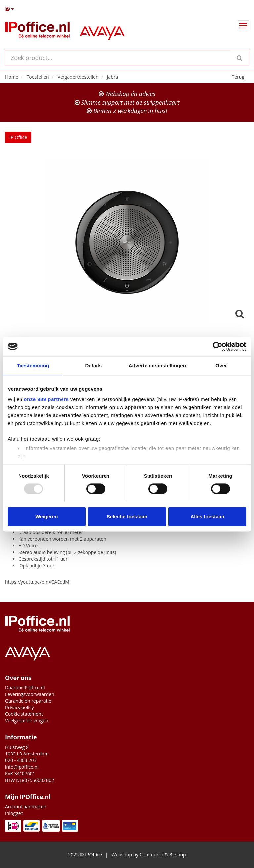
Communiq (151, 855)
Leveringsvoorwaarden (30, 694)
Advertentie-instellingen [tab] (157, 365)
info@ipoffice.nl (22, 767)
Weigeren (46, 516)
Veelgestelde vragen (27, 721)
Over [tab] (221, 365)
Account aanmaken (26, 807)
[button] (127, 9)
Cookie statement (24, 714)
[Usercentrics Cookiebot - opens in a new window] (217, 346)
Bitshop (178, 855)
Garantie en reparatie (28, 701)
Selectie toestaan (127, 516)
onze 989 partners (46, 399)
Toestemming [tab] (33, 365)
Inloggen (14, 813)
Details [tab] (93, 365)
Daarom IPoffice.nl (25, 687)
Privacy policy (20, 707)
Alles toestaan (207, 516)
